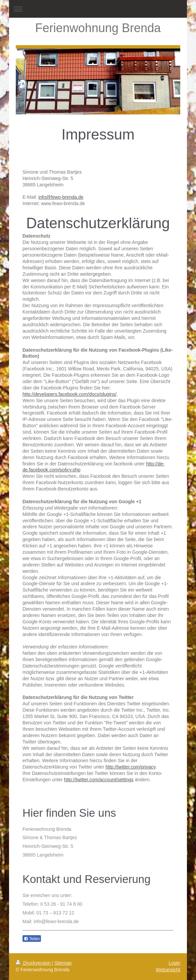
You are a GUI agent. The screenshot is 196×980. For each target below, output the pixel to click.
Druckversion (34, 963)
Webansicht (168, 970)
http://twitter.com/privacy (130, 767)
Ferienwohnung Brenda (98, 28)
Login (175, 963)
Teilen (32, 939)
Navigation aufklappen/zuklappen (98, 9)
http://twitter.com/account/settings (99, 780)
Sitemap (63, 963)
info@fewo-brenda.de (61, 197)
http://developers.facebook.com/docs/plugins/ (69, 394)
